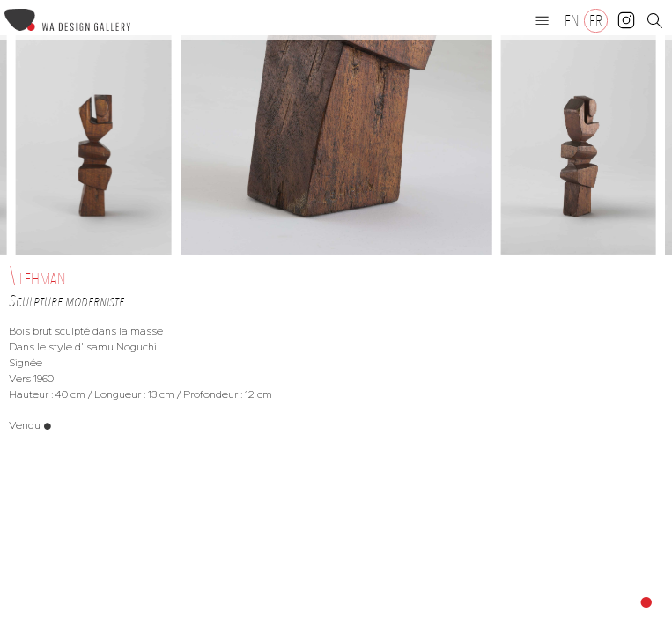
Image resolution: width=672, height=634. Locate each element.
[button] (543, 20)
